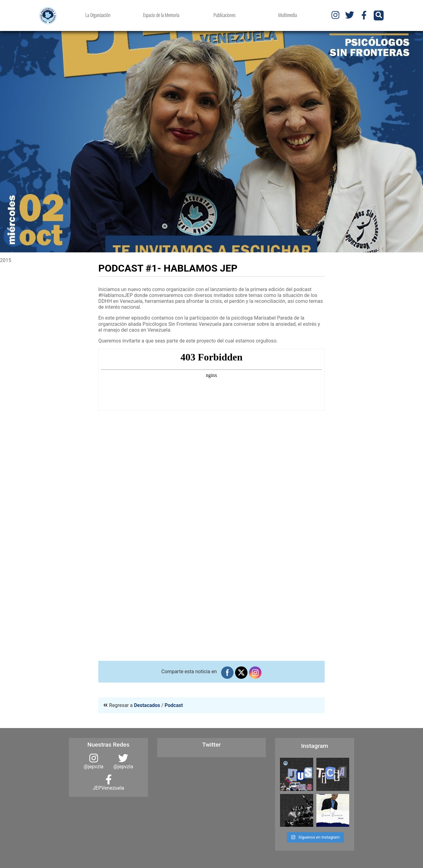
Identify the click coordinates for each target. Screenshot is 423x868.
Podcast (174, 705)
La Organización (98, 15)
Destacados (147, 705)
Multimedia (287, 15)
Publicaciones (224, 15)
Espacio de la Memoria (161, 15)
